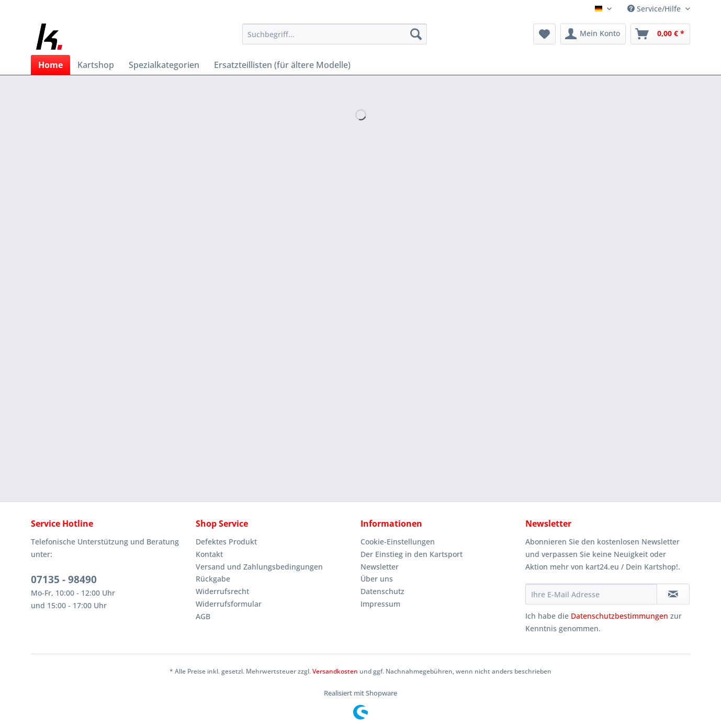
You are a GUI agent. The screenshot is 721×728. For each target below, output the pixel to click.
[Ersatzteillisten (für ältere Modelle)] (282, 65)
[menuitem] (335, 39)
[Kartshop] (96, 65)
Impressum (380, 604)
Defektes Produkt (226, 542)
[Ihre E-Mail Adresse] (591, 594)
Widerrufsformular (229, 604)
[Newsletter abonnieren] (673, 594)
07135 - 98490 (64, 579)
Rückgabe (213, 579)
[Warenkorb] (660, 34)
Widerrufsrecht (222, 591)
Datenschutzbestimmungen (619, 616)
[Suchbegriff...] (335, 34)
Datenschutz (382, 591)
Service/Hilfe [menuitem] (655, 9)
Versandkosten (335, 671)
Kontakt (209, 554)
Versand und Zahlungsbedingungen (259, 567)
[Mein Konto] (593, 34)
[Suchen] (416, 34)
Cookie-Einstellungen (398, 542)
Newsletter (380, 567)
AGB (203, 616)
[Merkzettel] (544, 34)
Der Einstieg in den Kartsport (412, 554)
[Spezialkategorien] (164, 65)
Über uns (377, 579)
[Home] (50, 65)
